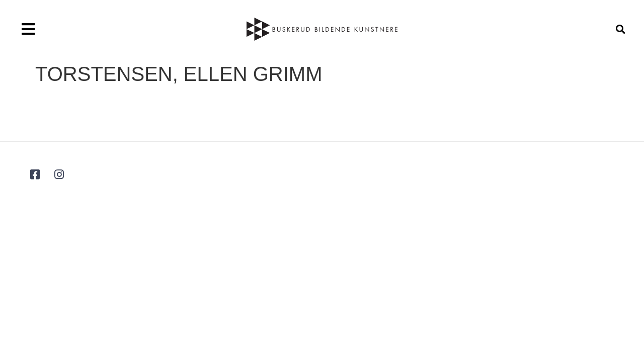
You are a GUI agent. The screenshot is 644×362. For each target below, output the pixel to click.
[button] (28, 29)
